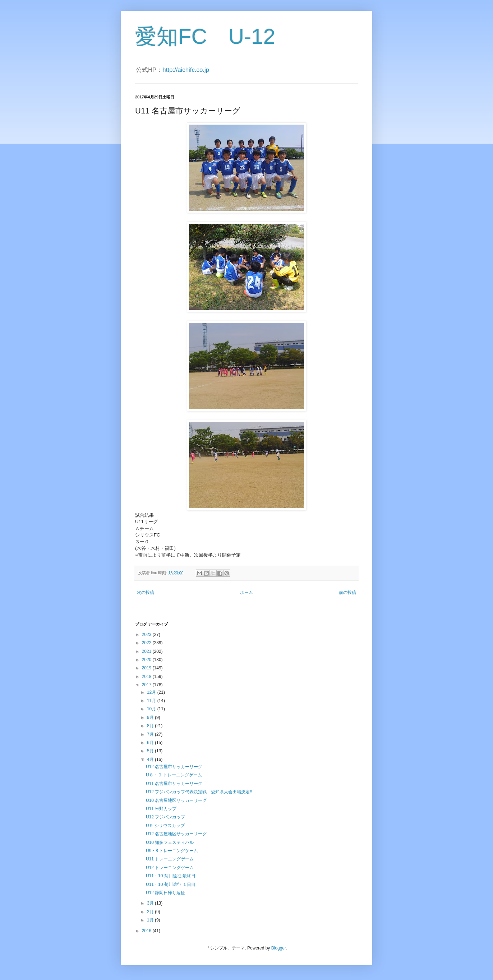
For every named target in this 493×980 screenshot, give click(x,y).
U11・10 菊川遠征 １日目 (171, 884)
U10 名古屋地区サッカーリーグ (176, 800)
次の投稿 (146, 593)
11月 (152, 701)
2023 (147, 635)
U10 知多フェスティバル (170, 842)
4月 (151, 760)
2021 (147, 651)
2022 (147, 643)
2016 (147, 931)
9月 (151, 717)
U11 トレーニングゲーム (170, 859)
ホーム (247, 593)
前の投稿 (347, 593)
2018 (147, 677)
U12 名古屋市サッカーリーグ (174, 767)
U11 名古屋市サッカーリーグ (174, 784)
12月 (152, 692)
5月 (151, 751)
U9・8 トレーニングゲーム (172, 851)
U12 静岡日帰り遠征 (165, 893)
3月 (151, 903)
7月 (151, 734)
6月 (151, 743)
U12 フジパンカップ (165, 817)
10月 (152, 709)
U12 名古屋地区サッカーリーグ (178, 834)
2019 (147, 668)
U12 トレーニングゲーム (170, 868)
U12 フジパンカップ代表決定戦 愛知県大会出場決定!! (199, 792)
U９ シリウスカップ (165, 826)
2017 (147, 685)
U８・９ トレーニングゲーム (174, 775)
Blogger (279, 948)
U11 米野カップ (161, 809)
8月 (151, 726)
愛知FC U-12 (205, 36)
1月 (151, 920)
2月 (151, 912)
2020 (147, 660)
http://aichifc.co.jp (186, 70)
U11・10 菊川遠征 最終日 (171, 876)
